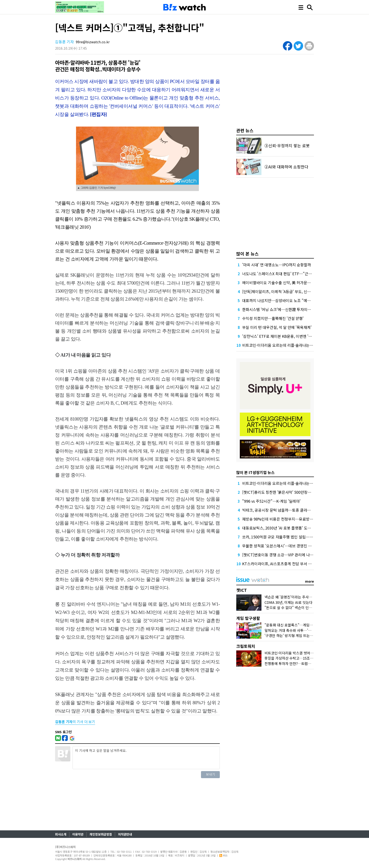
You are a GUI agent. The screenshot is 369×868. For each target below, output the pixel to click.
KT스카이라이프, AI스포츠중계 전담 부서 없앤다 (280, 564)
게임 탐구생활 (248, 618)
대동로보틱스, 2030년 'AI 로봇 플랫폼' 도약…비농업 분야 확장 (292, 528)
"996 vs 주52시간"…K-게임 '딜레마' (271, 501)
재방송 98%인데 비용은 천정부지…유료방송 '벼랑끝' (284, 519)
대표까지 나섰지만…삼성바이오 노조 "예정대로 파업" (285, 300)
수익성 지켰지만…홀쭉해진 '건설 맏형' (273, 318)
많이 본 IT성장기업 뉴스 (255, 472)
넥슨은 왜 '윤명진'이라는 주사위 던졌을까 (295, 597)
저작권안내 (125, 834)
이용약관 (78, 834)
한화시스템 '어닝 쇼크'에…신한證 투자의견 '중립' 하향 (285, 309)
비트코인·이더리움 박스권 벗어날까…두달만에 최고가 (304, 653)
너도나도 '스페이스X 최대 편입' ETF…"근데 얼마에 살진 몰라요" (293, 274)
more (309, 581)
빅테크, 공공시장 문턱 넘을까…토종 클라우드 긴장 (282, 510)
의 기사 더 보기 (75, 722)
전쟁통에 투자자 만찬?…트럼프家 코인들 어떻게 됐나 (304, 663)
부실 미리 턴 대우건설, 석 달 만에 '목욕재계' (277, 327)
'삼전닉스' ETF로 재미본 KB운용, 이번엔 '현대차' (281, 336)
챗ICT (242, 590)
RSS (223, 855)
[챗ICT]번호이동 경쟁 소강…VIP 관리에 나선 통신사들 (285, 555)
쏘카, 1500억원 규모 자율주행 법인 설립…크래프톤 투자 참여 (291, 537)
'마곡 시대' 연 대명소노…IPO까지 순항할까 (277, 265)
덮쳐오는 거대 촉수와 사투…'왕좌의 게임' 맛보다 (301, 630)
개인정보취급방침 (101, 834)
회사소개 (61, 834)
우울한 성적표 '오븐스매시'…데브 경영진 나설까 (280, 546)
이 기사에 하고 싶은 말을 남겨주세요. (146, 758)
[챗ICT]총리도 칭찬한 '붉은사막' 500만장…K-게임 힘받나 (288, 492)
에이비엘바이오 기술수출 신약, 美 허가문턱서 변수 (282, 283)
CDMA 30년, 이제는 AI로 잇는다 (289, 602)
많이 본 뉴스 (247, 254)
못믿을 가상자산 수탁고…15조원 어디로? (295, 658)
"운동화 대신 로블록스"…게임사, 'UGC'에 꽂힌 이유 (303, 625)
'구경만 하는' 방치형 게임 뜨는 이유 (291, 635)
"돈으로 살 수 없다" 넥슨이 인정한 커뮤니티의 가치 (302, 607)
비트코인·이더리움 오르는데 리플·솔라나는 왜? (279, 345)
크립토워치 (246, 646)
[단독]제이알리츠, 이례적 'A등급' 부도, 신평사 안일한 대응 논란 (292, 291)
